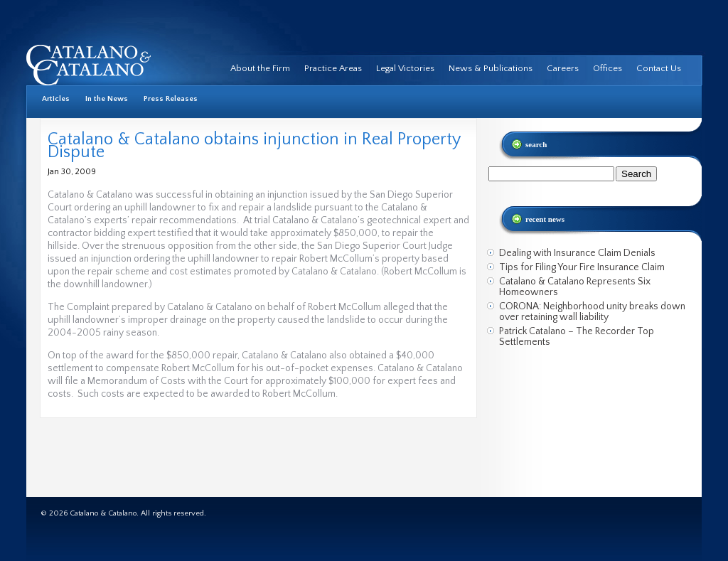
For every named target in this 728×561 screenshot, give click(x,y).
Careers (563, 68)
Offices (607, 68)
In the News (107, 99)
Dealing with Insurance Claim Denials (577, 253)
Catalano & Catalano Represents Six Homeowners (575, 287)
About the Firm (260, 68)
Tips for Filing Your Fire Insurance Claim (582, 267)
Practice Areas (333, 68)
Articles (56, 99)
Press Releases (171, 99)
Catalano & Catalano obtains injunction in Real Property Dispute (254, 146)
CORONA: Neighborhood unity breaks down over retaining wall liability (592, 312)
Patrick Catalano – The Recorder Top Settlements (577, 337)
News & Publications (491, 68)
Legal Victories (405, 68)
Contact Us (659, 68)
